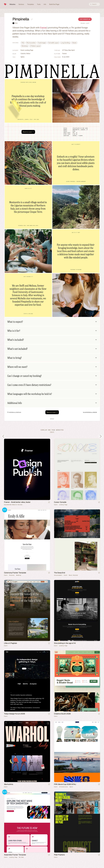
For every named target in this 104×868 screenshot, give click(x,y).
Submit (52, 432)
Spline (23, 57)
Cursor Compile (60, 502)
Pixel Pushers (59, 855)
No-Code (21, 857)
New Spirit (71, 50)
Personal (12, 575)
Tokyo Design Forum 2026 (14, 714)
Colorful (23, 54)
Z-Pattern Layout (35, 46)
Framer (43, 28)
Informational (64, 787)
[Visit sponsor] (49, 502)
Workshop (25, 46)
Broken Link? (85, 23)
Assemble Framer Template (15, 855)
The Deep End (60, 573)
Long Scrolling (65, 43)
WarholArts (9, 784)
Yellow (28, 54)
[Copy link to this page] (32, 19)
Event (22, 50)
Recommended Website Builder (13, 505)
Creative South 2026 (62, 714)
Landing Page (29, 50)
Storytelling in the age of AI (65, 643)
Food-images (42, 43)
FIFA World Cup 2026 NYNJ (65, 784)
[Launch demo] (49, 573)
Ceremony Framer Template (15, 573)
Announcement (58, 575)
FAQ (23, 43)
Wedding (19, 575)
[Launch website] (99, 502)
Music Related (73, 575)
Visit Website (85, 19)
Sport (71, 787)
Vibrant (74, 43)
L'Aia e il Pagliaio (11, 643)
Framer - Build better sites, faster (17, 502)
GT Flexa (65, 50)
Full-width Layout (53, 43)
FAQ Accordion (31, 43)
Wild (16, 23)
